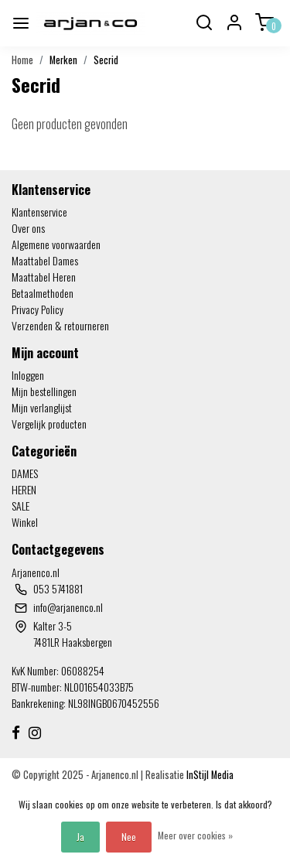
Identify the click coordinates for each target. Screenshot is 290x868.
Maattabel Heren (44, 277)
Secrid (106, 60)
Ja (80, 837)
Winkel (25, 522)
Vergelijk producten (49, 424)
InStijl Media (209, 775)
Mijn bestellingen (44, 391)
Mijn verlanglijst (42, 407)
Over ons (28, 228)
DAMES (25, 473)
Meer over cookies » (195, 835)
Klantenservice (39, 212)
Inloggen (28, 375)
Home (22, 60)
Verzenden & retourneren (60, 325)
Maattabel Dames (45, 260)
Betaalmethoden (43, 293)
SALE (20, 506)
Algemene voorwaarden (56, 244)
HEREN (24, 489)
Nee (129, 837)
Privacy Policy (38, 309)
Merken (63, 60)
